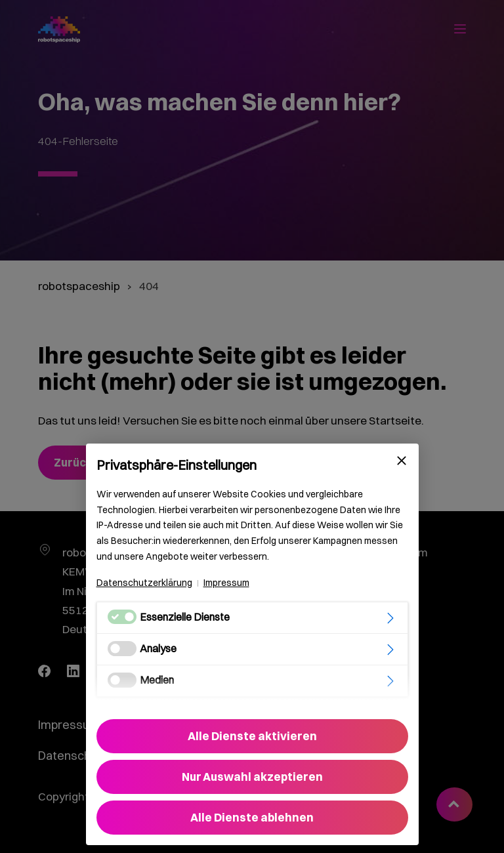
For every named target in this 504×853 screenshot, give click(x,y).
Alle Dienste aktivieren (252, 736)
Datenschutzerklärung (144, 583)
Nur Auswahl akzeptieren (252, 777)
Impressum (226, 583)
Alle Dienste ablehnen (252, 817)
